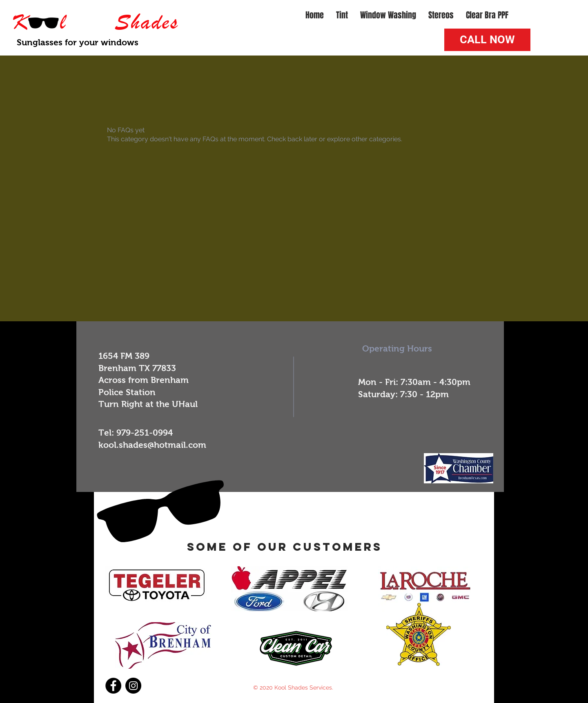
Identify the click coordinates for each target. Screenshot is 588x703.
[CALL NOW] (487, 40)
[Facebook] (113, 686)
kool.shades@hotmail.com (152, 445)
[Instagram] (133, 686)
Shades (147, 22)
